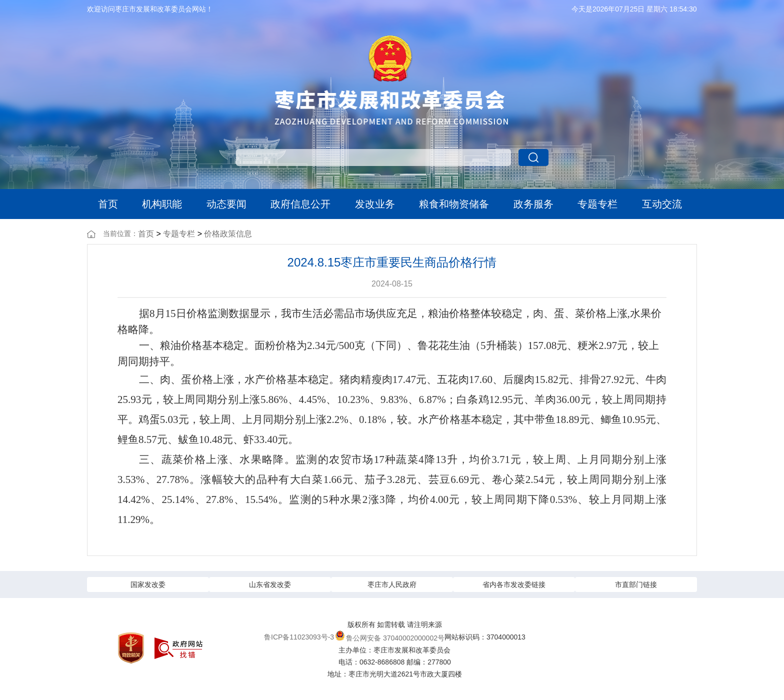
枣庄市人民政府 (392, 584)
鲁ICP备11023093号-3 (299, 637)
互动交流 (662, 204)
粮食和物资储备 (454, 204)
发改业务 (375, 204)
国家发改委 (148, 584)
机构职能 (162, 204)
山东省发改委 (270, 584)
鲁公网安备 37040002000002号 (390, 636)
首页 (108, 204)
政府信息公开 (300, 204)
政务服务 (533, 204)
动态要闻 (226, 204)
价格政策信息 (228, 234)
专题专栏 (597, 204)
